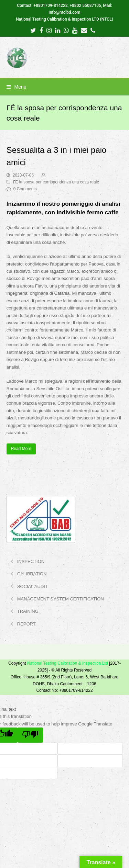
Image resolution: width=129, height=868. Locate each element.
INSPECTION (31, 561)
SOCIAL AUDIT (33, 587)
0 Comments (25, 189)
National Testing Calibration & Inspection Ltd (68, 663)
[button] (65, 87)
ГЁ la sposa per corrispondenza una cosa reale (56, 182)
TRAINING (28, 611)
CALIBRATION (32, 574)
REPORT (26, 624)
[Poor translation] (30, 735)
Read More (21, 449)
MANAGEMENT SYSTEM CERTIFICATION (61, 599)
